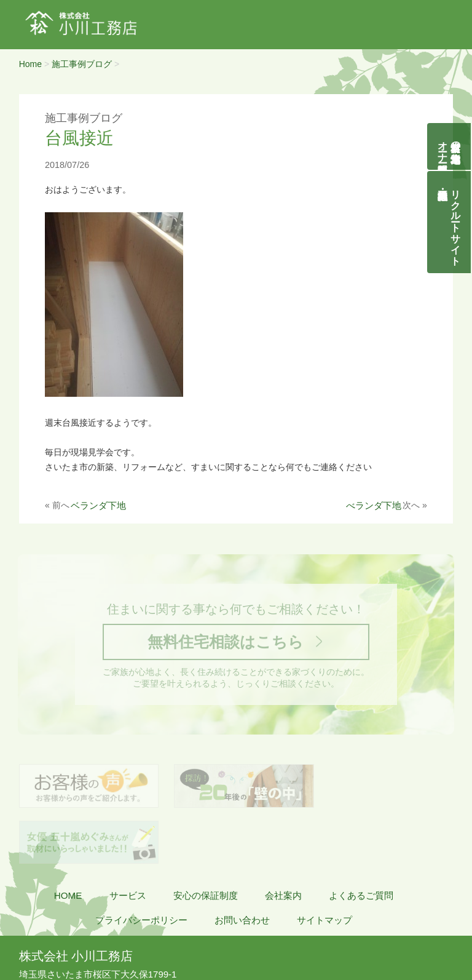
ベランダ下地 (98, 505)
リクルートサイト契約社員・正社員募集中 (456, 222)
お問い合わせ (242, 867)
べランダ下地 (374, 505)
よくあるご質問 (361, 843)
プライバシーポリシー (141, 867)
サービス (128, 843)
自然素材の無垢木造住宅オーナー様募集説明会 (450, 146)
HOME (68, 843)
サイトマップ (324, 867)
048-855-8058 (57, 935)
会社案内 (283, 843)
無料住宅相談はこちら (225, 643)
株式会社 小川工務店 (76, 903)
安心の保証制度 (206, 843)
